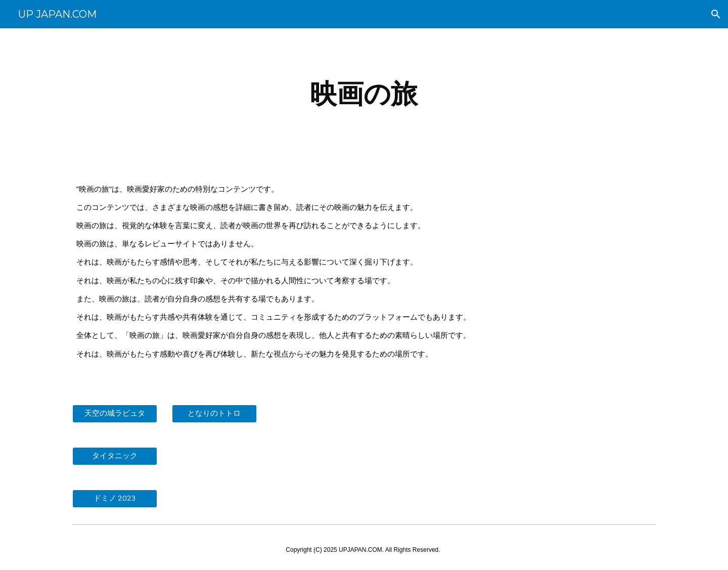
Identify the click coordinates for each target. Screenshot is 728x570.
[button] (716, 14)
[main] (364, 94)
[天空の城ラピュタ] (115, 414)
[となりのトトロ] (214, 414)
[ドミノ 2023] (115, 499)
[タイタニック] (115, 456)
